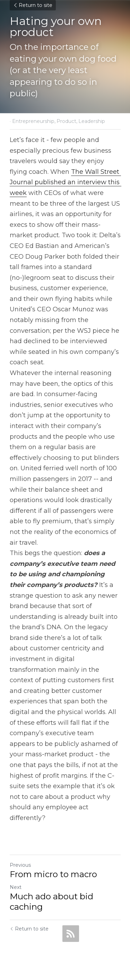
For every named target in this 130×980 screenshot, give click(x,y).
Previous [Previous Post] (20, 865)
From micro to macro (53, 874)
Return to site (33, 5)
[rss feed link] (71, 934)
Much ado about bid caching (51, 902)
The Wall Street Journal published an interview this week (66, 182)
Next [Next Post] (16, 887)
